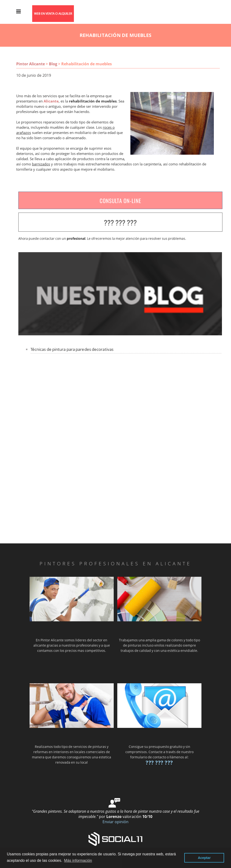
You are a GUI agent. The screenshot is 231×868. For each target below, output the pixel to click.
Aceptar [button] (204, 858)
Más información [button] (78, 860)
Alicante (51, 101)
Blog (53, 64)
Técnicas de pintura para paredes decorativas (72, 349)
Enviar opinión (115, 822)
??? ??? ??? (120, 222)
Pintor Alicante (31, 64)
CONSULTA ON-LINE (120, 201)
